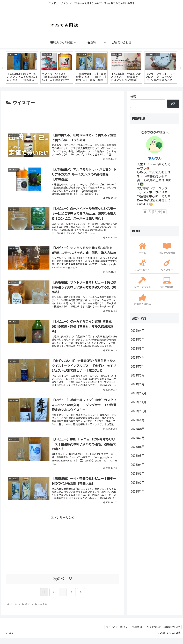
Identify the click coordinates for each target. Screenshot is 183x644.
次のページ (63, 585)
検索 (133, 97)
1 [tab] (84, 89)
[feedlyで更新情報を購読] (159, 212)
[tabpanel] (37, 68)
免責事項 (134, 633)
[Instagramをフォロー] (155, 212)
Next (180, 68)
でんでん (155, 159)
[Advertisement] (63, 117)
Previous (3, 68)
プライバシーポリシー (114, 633)
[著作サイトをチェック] (145, 212)
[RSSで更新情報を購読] (164, 212)
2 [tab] (89, 89)
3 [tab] (94, 89)
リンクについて (151, 633)
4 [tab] (99, 89)
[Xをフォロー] (150, 212)
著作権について (171, 633)
